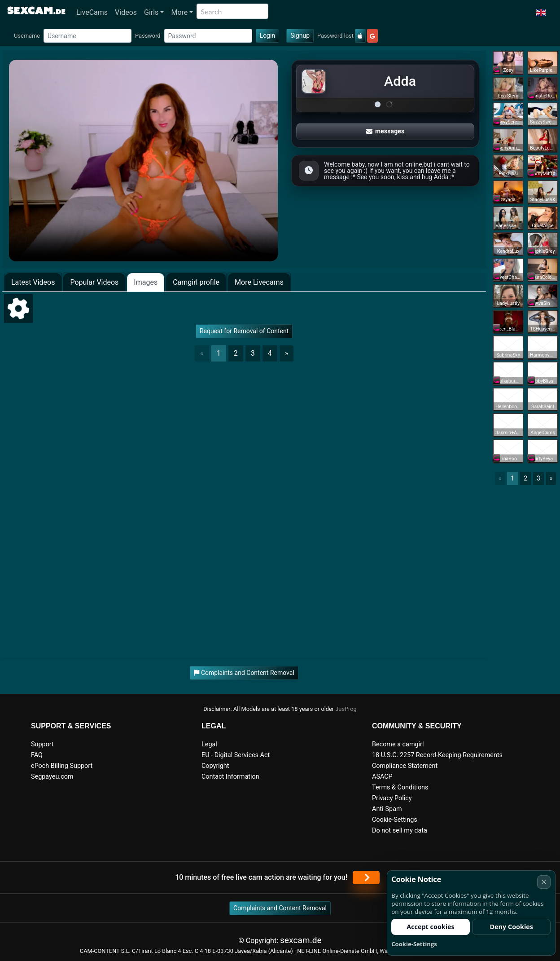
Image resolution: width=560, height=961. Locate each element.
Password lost (335, 36)
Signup (300, 35)
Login (268, 35)
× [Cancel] (544, 882)
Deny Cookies (511, 927)
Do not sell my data (400, 831)
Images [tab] (146, 282)
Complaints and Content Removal (280, 908)
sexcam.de (301, 940)
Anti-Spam (387, 809)
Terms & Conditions (400, 787)
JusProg (346, 709)
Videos (126, 12)
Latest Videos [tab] (33, 282)
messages (385, 131)
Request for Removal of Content (244, 331)
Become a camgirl (398, 744)
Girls (151, 12)
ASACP (382, 777)
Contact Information (230, 777)
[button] (541, 13)
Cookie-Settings (395, 820)
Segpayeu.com (52, 777)
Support (42, 744)
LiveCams (92, 12)
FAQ (37, 755)
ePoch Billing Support (62, 766)
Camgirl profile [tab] (196, 282)
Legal (209, 744)
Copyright (215, 766)
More (179, 12)
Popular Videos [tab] (94, 282)
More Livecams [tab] (259, 282)
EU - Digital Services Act (236, 755)
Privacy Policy (392, 798)
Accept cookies (431, 927)
